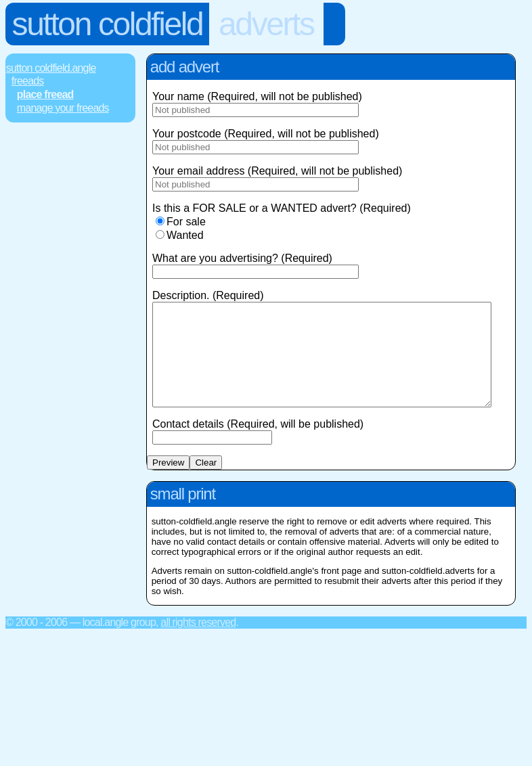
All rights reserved (198, 643)
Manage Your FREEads (63, 108)
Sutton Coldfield (108, 24)
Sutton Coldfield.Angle (51, 68)
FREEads (28, 81)
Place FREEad (45, 94)
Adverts (266, 24)
